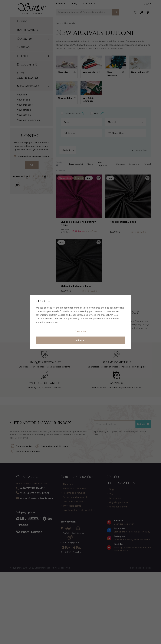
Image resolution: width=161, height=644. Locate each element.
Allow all (81, 340)
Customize (80, 331)
